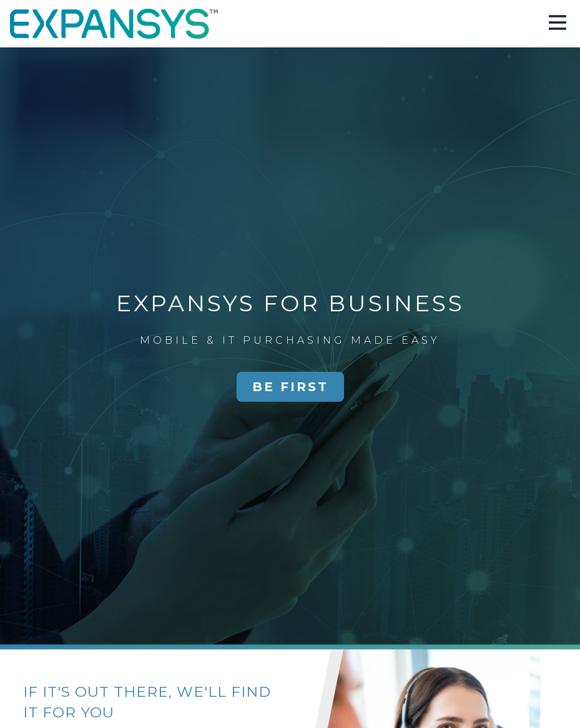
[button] (558, 24)
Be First (290, 387)
